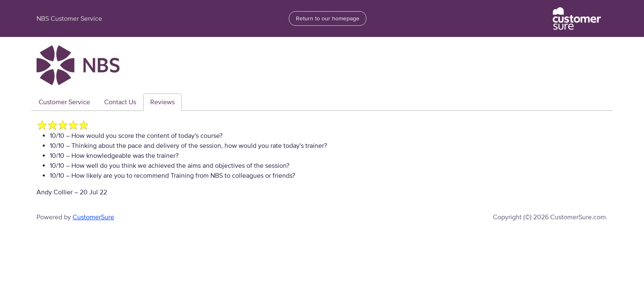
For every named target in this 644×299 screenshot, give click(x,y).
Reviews (162, 102)
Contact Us (120, 102)
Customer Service (64, 102)
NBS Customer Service (69, 19)
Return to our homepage (328, 18)
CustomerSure (93, 217)
